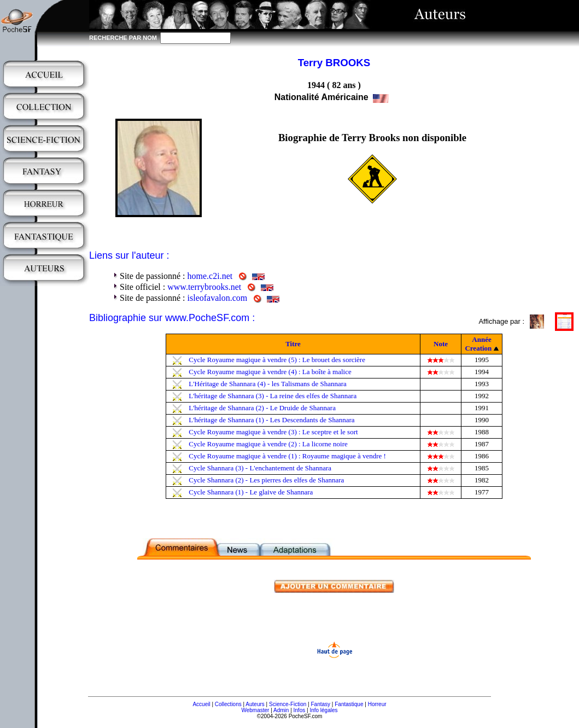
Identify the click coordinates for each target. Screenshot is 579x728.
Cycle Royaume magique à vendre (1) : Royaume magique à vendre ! (287, 456)
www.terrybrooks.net (204, 287)
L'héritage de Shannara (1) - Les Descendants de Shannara (271, 420)
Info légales (323, 710)
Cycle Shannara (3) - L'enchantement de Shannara (260, 468)
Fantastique (349, 704)
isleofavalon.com (218, 298)
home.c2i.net (210, 276)
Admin (281, 710)
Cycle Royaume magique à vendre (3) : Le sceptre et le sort (273, 432)
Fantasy (321, 704)
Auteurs (255, 704)
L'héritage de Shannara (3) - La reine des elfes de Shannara (273, 396)
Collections (228, 704)
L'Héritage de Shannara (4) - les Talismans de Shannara (268, 384)
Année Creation (478, 344)
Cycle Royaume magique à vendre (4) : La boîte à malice (270, 372)
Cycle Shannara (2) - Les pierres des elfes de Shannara (266, 480)
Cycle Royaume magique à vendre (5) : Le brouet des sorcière (277, 360)
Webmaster (255, 710)
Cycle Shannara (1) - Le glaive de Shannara (251, 492)
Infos (300, 710)
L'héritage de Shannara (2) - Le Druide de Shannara (262, 408)
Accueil (201, 704)
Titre (293, 344)
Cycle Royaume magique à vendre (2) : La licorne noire (268, 444)
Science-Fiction (288, 704)
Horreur (377, 704)
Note (441, 344)
